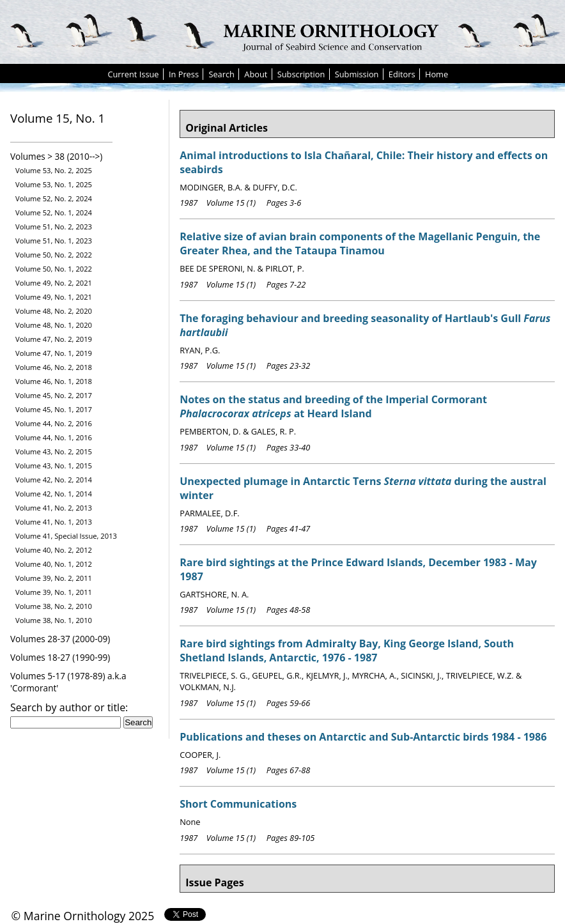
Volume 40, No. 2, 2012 (54, 550)
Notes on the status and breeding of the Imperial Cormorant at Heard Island (333, 406)
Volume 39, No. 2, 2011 (54, 578)
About (256, 74)
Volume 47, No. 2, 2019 (54, 339)
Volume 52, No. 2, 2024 (54, 198)
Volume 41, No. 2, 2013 (54, 508)
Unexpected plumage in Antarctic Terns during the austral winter (363, 488)
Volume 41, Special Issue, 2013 (66, 536)
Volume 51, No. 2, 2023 (54, 227)
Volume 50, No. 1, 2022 (54, 269)
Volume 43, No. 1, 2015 (54, 466)
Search (221, 74)
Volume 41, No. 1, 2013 (54, 522)
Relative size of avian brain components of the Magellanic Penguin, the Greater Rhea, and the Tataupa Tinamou (360, 243)
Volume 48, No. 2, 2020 (54, 311)
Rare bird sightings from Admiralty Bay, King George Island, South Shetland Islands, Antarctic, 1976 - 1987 (347, 651)
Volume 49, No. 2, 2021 (54, 283)
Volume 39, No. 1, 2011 (54, 592)
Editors (402, 74)
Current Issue (133, 74)
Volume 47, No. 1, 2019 (54, 353)
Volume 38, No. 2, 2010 (54, 606)
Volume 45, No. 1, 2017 (54, 409)
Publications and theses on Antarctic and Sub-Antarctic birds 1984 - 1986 (363, 737)
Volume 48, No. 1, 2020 (54, 325)
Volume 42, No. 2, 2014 (54, 480)
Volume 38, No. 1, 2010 (54, 620)
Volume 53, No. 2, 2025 (54, 170)
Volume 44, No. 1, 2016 (54, 437)
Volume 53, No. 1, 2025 (54, 184)
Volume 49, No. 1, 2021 (54, 297)
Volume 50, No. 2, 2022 (54, 255)
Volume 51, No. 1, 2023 (54, 241)
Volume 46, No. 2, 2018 (54, 367)
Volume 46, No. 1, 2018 (54, 381)
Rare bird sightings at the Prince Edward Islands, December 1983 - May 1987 (358, 569)
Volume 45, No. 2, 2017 (54, 395)
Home (437, 74)
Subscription (301, 74)
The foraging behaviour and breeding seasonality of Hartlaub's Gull (365, 325)
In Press (184, 74)
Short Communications (238, 804)
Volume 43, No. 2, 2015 (54, 451)
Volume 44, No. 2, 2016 (54, 423)
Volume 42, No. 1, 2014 (54, 494)
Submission (357, 74)
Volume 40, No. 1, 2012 (54, 564)
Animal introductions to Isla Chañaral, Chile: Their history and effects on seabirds (364, 162)
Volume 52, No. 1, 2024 (54, 212)
